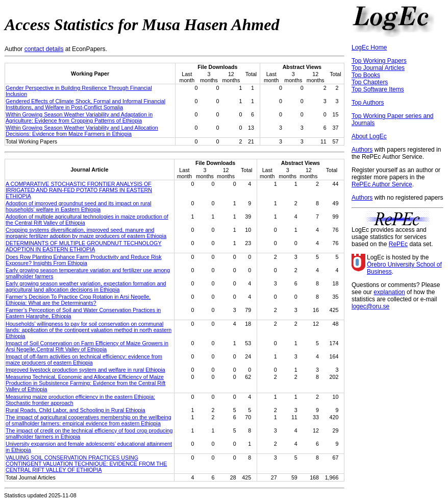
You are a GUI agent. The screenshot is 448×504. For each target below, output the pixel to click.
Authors (362, 150)
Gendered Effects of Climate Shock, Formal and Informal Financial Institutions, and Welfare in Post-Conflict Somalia (85, 104)
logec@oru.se (370, 306)
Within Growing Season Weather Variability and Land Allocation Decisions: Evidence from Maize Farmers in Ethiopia (82, 131)
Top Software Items (378, 89)
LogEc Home (369, 47)
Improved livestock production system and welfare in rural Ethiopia (85, 370)
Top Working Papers (379, 61)
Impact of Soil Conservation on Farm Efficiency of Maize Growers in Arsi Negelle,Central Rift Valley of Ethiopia (87, 346)
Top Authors (368, 103)
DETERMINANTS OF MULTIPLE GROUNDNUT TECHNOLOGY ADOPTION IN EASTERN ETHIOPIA (84, 246)
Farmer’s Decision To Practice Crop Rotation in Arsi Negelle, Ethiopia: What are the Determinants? (78, 300)
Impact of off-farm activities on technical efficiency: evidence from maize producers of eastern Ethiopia (84, 359)
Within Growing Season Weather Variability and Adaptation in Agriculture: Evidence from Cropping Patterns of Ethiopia (79, 117)
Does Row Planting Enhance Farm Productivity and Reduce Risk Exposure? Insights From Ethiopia (84, 260)
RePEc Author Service (382, 184)
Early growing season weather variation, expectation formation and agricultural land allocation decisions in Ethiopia (86, 286)
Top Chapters (370, 82)
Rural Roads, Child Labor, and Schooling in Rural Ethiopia (76, 410)
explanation (389, 292)
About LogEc (369, 136)
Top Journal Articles (378, 68)
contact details (44, 49)
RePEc (398, 244)
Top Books (366, 75)
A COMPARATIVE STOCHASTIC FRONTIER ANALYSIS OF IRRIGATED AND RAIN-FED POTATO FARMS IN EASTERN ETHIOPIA (79, 190)
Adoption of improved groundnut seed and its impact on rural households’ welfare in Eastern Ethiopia (79, 206)
